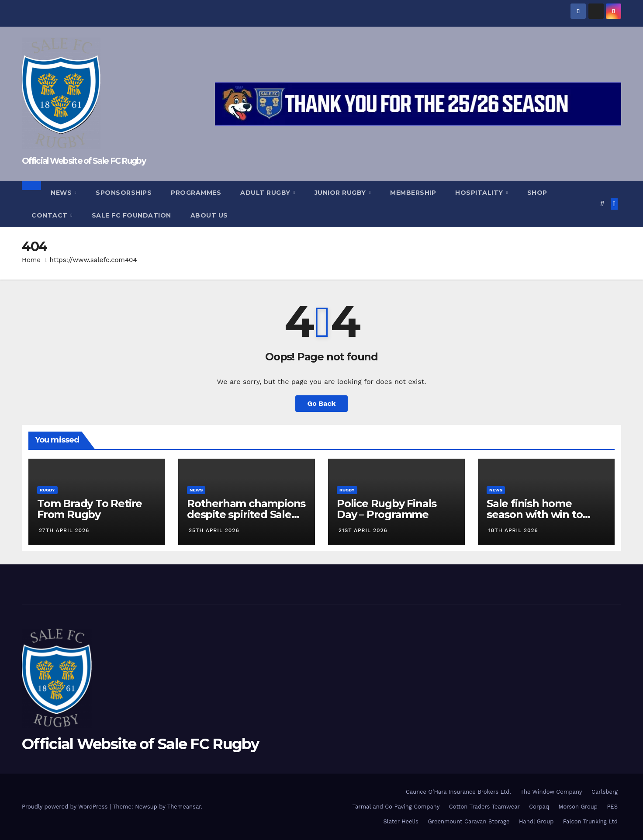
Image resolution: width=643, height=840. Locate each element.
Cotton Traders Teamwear (484, 807)
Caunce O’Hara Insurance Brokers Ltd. (458, 792)
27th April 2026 (64, 530)
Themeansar (184, 807)
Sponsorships (124, 193)
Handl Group (536, 821)
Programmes (196, 193)
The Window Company (551, 792)
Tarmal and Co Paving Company (396, 807)
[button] (602, 204)
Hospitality (480, 193)
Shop (537, 193)
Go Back (322, 403)
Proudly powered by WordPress (66, 807)
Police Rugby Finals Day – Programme (387, 509)
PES (612, 807)
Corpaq (539, 807)
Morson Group (578, 807)
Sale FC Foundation (131, 215)
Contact (50, 215)
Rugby (47, 490)
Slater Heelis (401, 821)
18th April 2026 (513, 530)
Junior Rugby (341, 193)
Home (31, 260)
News (62, 193)
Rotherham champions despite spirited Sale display (246, 514)
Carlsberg (605, 792)
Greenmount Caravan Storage (468, 821)
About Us (209, 215)
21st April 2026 (363, 530)
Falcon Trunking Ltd (590, 821)
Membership (413, 193)
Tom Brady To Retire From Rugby (90, 509)
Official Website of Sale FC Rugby (84, 161)
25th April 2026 (214, 530)
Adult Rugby (266, 193)
